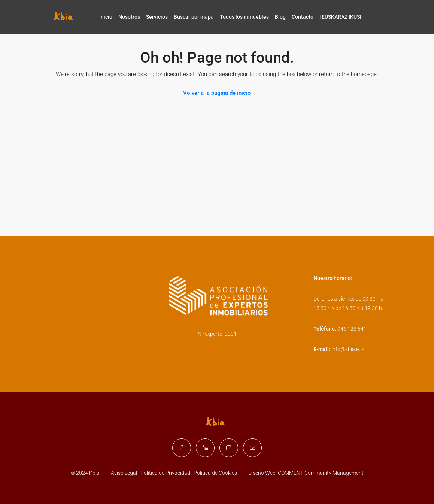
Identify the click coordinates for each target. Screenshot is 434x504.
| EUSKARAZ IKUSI (340, 17)
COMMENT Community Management (321, 473)
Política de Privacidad (166, 473)
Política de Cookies (215, 473)
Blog (280, 17)
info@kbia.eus (348, 349)
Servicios (157, 17)
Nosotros (129, 17)
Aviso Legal (124, 473)
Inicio (106, 17)
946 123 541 (352, 329)
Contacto (303, 17)
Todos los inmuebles (244, 17)
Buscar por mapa (194, 17)
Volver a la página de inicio (217, 93)
